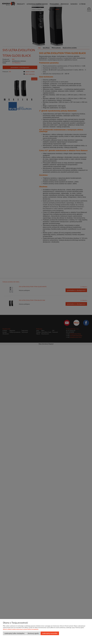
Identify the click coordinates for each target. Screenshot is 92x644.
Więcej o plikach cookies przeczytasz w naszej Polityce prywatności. (21, 629)
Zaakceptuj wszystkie (50, 633)
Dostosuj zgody (33, 633)
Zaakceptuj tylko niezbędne (14, 633)
